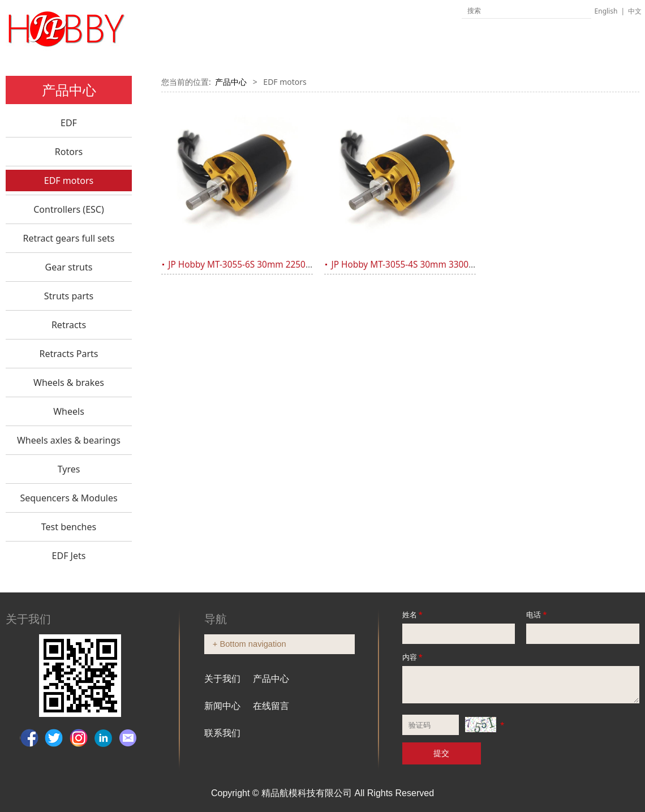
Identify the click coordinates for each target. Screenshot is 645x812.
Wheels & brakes (69, 383)
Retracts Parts (68, 354)
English (606, 11)
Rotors (69, 152)
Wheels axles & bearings (69, 440)
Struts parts (69, 296)
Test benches (69, 527)
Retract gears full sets (69, 238)
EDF (69, 123)
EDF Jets (69, 556)
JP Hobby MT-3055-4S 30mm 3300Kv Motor (419, 265)
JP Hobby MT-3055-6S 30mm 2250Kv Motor (255, 265)
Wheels (69, 411)
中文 (635, 11)
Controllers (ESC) (69, 209)
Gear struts (69, 267)
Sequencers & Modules (68, 498)
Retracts (69, 325)
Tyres (69, 469)
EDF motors (69, 181)
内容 (413, 657)
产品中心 (231, 82)
